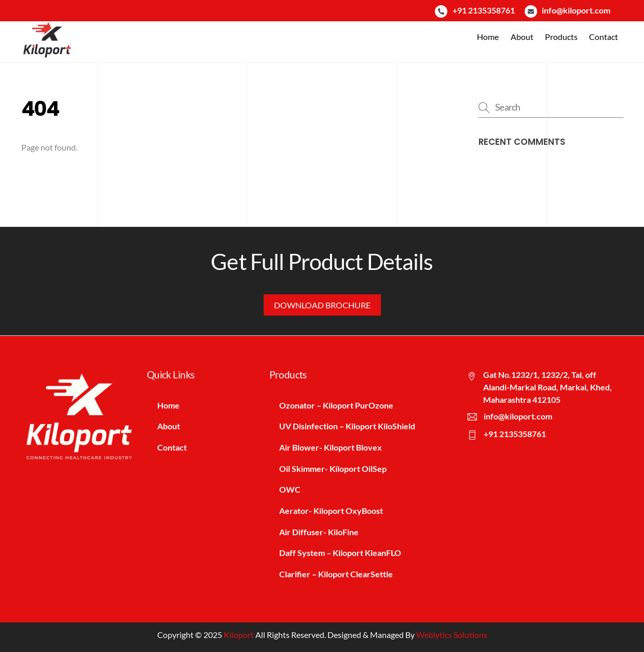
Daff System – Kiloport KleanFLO (341, 553)
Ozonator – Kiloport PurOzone (337, 405)
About (522, 37)
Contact (604, 37)
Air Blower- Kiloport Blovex (331, 447)
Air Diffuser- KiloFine (319, 532)
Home (488, 37)
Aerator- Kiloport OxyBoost (332, 511)
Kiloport (239, 635)
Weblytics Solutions (452, 635)
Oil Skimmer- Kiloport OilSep (333, 468)
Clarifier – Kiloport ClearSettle (337, 574)
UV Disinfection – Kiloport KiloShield (348, 426)
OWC (290, 489)
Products (561, 37)
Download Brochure (322, 304)
